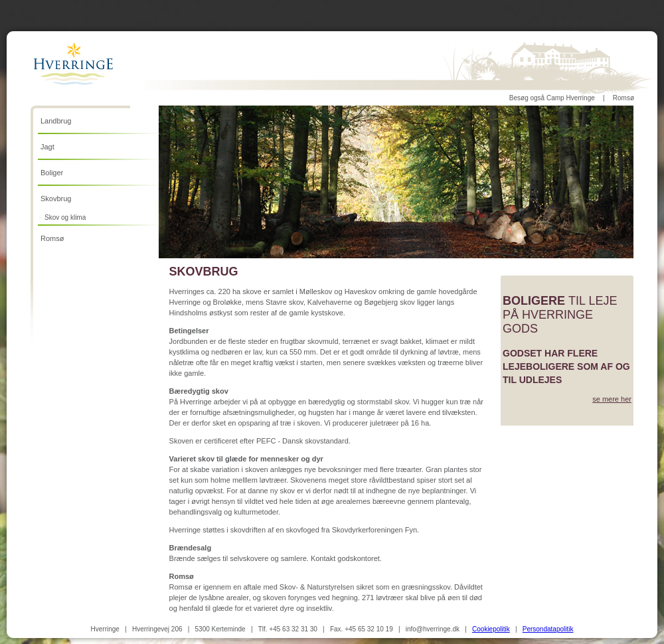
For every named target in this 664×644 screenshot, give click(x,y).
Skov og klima (65, 217)
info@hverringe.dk (433, 629)
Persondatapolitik (548, 629)
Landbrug (56, 121)
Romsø (623, 98)
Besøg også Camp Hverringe (552, 98)
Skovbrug (56, 199)
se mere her (612, 399)
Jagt (47, 147)
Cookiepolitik (491, 629)
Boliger (52, 173)
